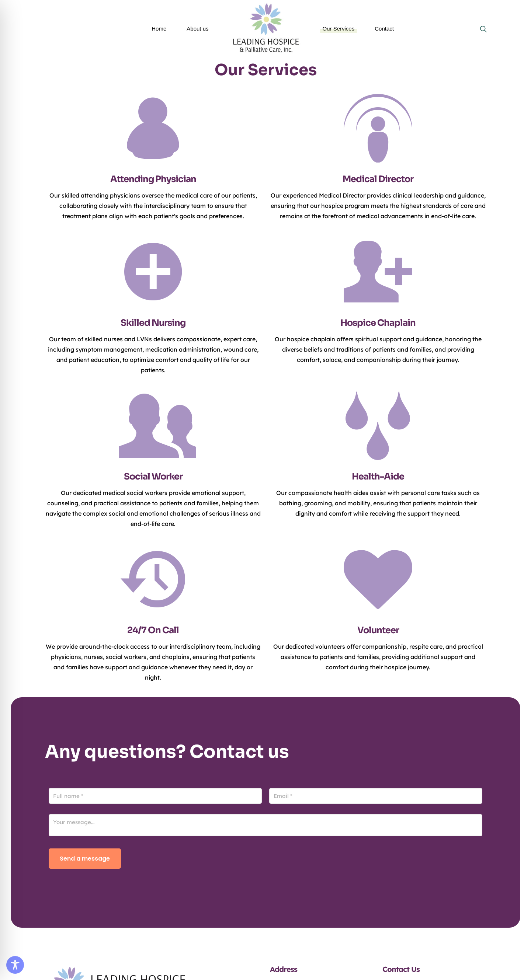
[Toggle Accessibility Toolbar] (15, 965)
